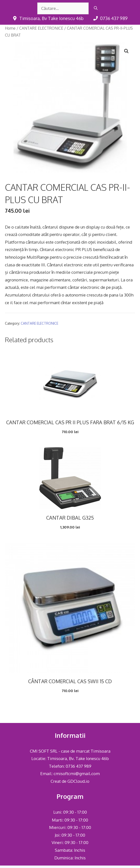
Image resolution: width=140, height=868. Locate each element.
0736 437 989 (79, 766)
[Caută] (96, 8)
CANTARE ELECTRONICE (41, 28)
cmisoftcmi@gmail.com (77, 773)
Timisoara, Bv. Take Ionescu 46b (78, 758)
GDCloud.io (78, 781)
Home (10, 28)
